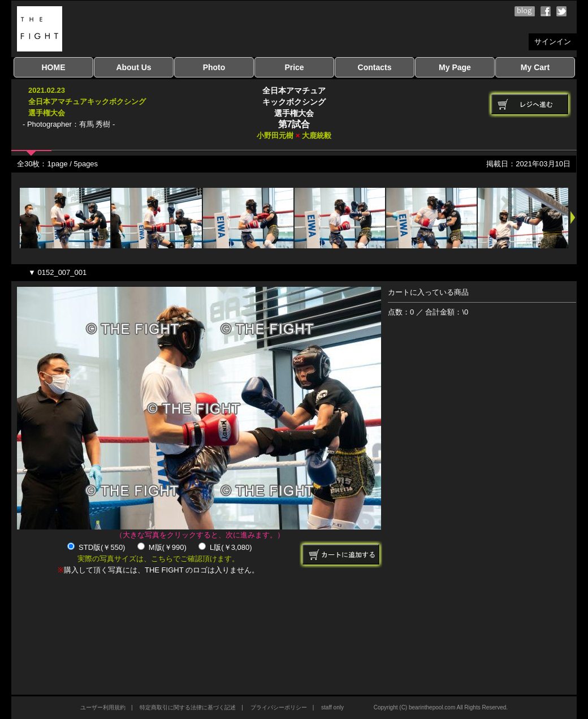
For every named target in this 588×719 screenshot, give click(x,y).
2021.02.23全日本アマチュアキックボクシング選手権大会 (87, 102)
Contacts (375, 67)
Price (294, 67)
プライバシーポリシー (279, 707)
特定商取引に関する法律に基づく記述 (188, 707)
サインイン (553, 42)
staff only (332, 707)
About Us (133, 67)
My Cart (535, 67)
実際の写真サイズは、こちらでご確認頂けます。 (158, 559)
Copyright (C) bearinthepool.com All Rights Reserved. (441, 707)
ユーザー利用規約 (103, 707)
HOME (54, 67)
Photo (214, 67)
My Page (455, 67)
